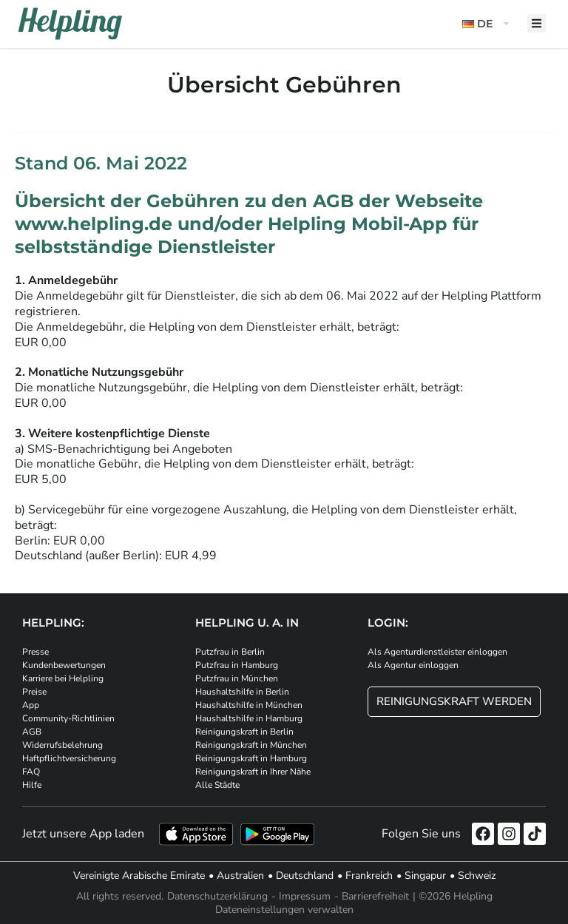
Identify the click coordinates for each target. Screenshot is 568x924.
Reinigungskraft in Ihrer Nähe (253, 772)
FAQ (31, 772)
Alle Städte (217, 785)
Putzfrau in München (237, 678)
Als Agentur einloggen (413, 665)
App (31, 705)
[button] (487, 24)
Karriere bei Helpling (63, 678)
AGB (32, 732)
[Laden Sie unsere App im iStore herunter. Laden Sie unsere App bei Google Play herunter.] (277, 834)
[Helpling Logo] (70, 24)
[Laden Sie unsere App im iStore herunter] (196, 834)
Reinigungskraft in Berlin (244, 732)
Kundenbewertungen (64, 665)
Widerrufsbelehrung (62, 745)
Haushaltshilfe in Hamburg (249, 718)
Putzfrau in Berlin (230, 652)
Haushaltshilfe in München (249, 705)
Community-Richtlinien (68, 718)
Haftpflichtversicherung (69, 758)
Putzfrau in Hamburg (237, 665)
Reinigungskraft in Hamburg (251, 758)
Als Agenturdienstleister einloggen (437, 652)
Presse (35, 652)
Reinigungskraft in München (251, 745)
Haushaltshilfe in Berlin (242, 692)
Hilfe (32, 785)
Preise (34, 692)
